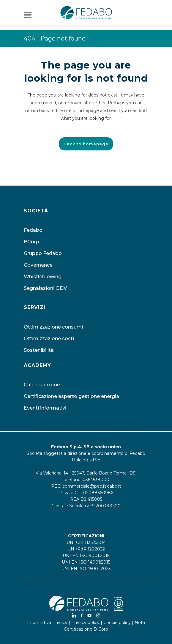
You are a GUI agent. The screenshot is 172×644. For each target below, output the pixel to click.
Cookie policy (117, 623)
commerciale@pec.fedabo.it (92, 486)
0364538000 (96, 480)
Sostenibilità (39, 350)
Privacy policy (85, 623)
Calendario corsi (43, 385)
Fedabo (33, 230)
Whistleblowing (43, 277)
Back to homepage (86, 144)
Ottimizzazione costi (49, 339)
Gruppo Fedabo (43, 253)
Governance (38, 265)
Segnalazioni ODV (45, 288)
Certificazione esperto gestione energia (71, 396)
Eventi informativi (45, 408)
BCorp (31, 242)
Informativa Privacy (47, 623)
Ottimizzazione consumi (53, 327)
